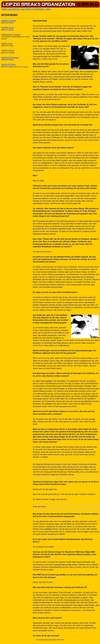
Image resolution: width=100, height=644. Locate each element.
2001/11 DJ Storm (9, 64)
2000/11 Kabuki (8, 50)
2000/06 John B (8, 28)
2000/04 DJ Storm (9, 21)
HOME (4, 9)
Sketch (26, 67)
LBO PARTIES (14, 9)
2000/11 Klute (7, 44)
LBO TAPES (26, 9)
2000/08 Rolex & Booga (11, 35)
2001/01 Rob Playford (10, 58)
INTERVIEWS (38, 9)
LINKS (48, 9)
